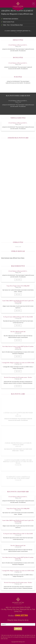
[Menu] (34, 4)
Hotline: (18, 616)
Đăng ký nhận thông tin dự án (18, 620)
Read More (18, 280)
